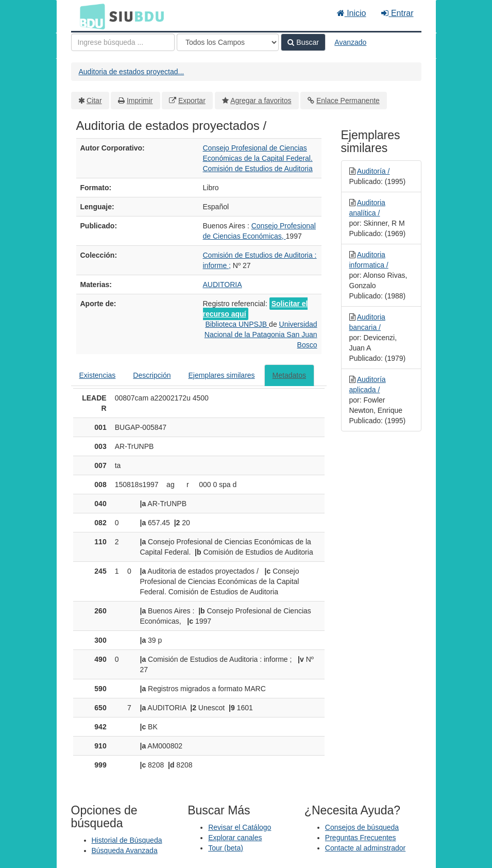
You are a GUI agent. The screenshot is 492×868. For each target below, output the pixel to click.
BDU (90, 16)
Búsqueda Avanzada (125, 850)
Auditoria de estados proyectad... (132, 72)
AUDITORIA (223, 285)
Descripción (152, 375)
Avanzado (350, 42)
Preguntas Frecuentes (361, 838)
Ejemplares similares (221, 375)
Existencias (98, 375)
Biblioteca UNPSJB (237, 324)
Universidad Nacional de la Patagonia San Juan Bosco (261, 335)
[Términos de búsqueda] (123, 42)
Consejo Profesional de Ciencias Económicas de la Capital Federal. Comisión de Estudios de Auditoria (258, 158)
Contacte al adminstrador (365, 848)
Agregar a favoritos (261, 101)
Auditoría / (374, 171)
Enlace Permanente (348, 101)
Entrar (397, 13)
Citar (94, 101)
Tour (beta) (226, 848)
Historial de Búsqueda (127, 840)
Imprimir (140, 101)
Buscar (303, 42)
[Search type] (228, 42)
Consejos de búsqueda (362, 827)
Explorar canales (235, 838)
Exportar (192, 101)
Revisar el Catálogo (240, 827)
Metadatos (289, 375)
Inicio (352, 13)
